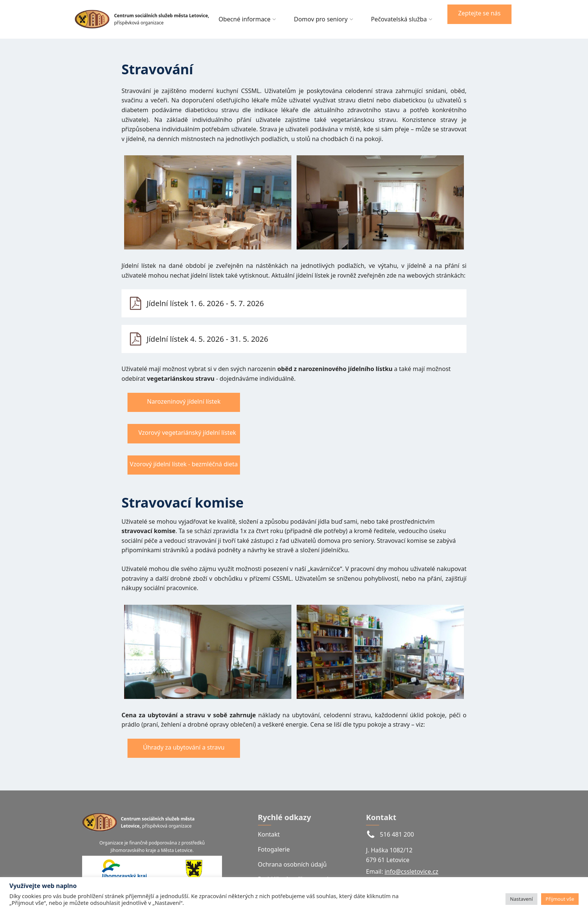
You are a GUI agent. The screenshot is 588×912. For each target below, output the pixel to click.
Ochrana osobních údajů (292, 864)
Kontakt (269, 834)
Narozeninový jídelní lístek (184, 401)
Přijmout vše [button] (560, 899)
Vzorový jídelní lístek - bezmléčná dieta (184, 464)
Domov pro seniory (323, 19)
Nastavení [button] (521, 899)
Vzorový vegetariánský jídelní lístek (187, 433)
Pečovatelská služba (402, 19)
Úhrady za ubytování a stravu (184, 747)
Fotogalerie (274, 849)
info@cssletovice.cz (411, 871)
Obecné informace (247, 19)
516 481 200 (397, 834)
